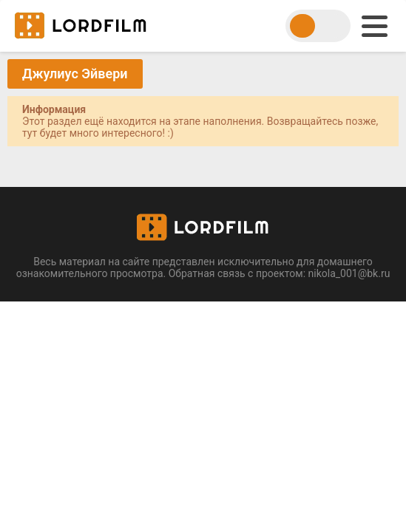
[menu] (375, 26)
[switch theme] (318, 26)
